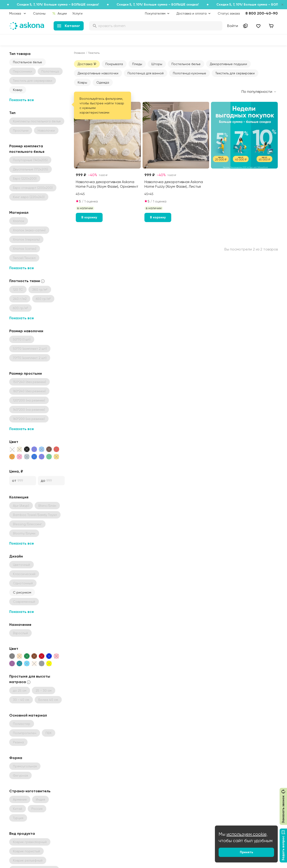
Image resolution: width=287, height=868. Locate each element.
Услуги (77, 13)
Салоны (39, 13)
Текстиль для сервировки (235, 73)
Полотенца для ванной (146, 73)
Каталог (69, 26)
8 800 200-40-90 (262, 13)
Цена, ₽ (16, 471)
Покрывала (114, 64)
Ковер (18, 90)
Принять (246, 852)
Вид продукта (22, 833)
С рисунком (22, 592)
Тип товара (20, 54)
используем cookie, (247, 834)
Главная (79, 53)
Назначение (20, 625)
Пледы (137, 64)
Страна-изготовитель (30, 791)
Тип (12, 113)
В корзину (89, 217)
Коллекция (19, 497)
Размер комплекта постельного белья (27, 149)
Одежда (103, 82)
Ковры (82, 82)
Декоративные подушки (228, 64)
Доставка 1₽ (87, 64)
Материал (19, 212)
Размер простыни (26, 373)
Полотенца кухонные (189, 73)
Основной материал (28, 715)
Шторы (157, 64)
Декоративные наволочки (98, 73)
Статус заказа (229, 13)
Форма (16, 758)
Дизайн (16, 556)
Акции (60, 13)
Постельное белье (27, 62)
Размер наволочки (26, 331)
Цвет (14, 442)
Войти (233, 26)
